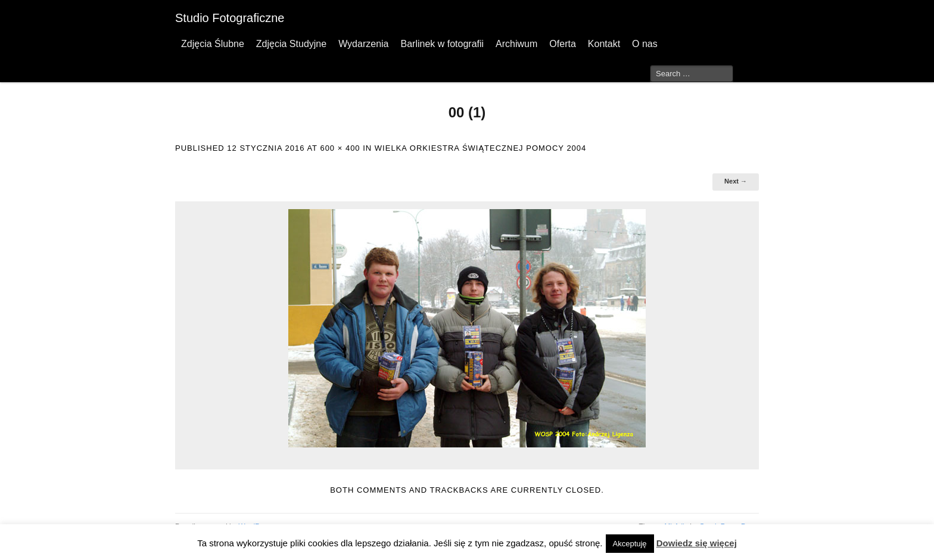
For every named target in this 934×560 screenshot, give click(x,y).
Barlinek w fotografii (442, 44)
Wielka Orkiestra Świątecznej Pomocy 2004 (480, 148)
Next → (736, 181)
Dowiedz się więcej (697, 543)
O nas (645, 44)
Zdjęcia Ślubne (213, 44)
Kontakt (604, 44)
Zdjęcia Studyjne (291, 44)
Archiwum (516, 44)
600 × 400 (340, 148)
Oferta (562, 44)
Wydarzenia (363, 44)
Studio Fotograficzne (230, 18)
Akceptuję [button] (630, 544)
